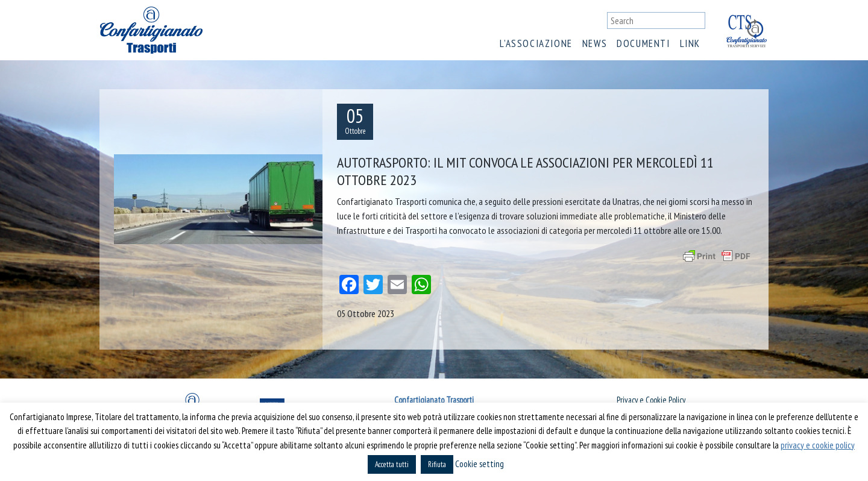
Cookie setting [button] (480, 464)
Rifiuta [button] (437, 464)
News (595, 43)
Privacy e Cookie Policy (651, 400)
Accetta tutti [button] (392, 464)
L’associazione (536, 43)
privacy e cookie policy (818, 445)
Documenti (643, 43)
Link (690, 43)
